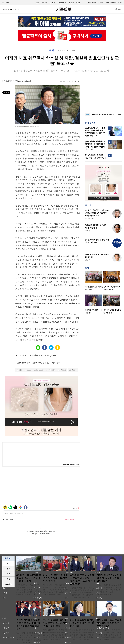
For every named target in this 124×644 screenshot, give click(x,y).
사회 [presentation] (9, 574)
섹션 (6, 3)
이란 (78, 3)
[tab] (8, 564)
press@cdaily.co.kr (25, 81)
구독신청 (113, 2)
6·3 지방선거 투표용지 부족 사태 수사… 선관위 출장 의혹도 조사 (29, 578)
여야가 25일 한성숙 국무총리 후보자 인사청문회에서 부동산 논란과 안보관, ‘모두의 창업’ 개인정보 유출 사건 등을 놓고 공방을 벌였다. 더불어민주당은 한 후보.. (55, 635)
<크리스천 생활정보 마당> (71, 465)
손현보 (52, 3)
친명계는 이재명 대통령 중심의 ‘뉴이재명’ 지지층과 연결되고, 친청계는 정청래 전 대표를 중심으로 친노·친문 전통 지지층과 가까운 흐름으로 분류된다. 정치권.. (29, 638)
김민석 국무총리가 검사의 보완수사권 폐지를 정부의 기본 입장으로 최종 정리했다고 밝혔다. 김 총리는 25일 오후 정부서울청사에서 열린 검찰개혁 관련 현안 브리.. (109, 635)
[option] (94, 282)
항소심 (29, 370)
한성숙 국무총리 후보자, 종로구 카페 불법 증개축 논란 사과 (82, 623)
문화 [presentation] (9, 579)
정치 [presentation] (9, 564)
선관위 (71, 3)
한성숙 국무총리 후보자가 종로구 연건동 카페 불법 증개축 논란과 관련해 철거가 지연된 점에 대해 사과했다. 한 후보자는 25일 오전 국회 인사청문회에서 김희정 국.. (82, 635)
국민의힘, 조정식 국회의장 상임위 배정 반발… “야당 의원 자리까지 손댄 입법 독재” (82, 580)
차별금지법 (62, 3)
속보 (88, 115)
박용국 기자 (14, 81)
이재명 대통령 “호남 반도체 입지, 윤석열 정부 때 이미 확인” (109, 578)
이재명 (20, 370)
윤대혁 (45, 3)
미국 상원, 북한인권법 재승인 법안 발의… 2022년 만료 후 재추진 (55, 578)
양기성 (88, 231)
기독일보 (63, 370)
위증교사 (73, 370)
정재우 (88, 260)
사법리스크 (39, 370)
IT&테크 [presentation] (9, 584)
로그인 (120, 2)
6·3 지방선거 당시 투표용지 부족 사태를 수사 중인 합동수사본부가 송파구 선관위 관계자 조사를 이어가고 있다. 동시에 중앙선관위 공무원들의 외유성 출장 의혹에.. (29, 590)
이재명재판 (51, 370)
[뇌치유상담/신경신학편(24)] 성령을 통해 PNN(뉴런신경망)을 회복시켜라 (97, 213)
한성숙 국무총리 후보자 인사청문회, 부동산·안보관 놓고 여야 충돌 (55, 623)
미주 (107, 2)
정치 (52, 50)
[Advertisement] (103, 95)
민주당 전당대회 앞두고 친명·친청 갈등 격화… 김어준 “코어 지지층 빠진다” (28, 625)
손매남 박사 (89, 219)
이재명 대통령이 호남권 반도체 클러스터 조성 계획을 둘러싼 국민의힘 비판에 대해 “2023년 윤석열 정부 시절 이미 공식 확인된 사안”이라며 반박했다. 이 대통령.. (109, 590)
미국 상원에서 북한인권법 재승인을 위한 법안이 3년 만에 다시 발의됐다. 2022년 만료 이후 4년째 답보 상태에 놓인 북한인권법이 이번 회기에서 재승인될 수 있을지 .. (55, 590)
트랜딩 (37, 3)
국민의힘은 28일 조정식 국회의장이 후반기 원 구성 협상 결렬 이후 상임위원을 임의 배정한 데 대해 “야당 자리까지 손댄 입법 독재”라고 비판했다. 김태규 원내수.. (82, 593)
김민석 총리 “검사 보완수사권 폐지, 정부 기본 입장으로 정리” (109, 623)
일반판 (101, 2)
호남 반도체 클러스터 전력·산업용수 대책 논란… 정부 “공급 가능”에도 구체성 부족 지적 (95, 132)
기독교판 (93, 2)
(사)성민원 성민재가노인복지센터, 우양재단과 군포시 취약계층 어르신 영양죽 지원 (95, 145)
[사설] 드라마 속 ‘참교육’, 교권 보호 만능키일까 (96, 156)
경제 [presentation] (9, 569)
